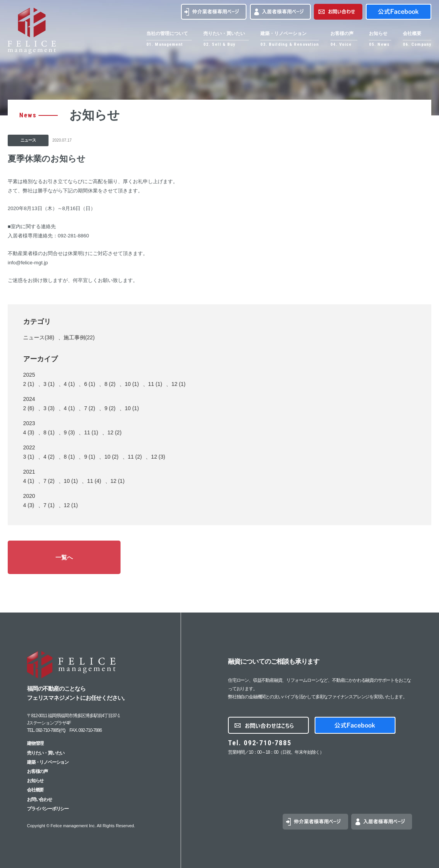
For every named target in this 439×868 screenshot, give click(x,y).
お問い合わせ (39, 800)
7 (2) (90, 408)
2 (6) (29, 408)
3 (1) (49, 384)
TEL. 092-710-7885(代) (46, 730)
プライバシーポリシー (48, 809)
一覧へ (64, 557)
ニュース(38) (39, 337)
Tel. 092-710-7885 (260, 743)
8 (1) (49, 432)
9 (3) (70, 432)
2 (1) (29, 384)
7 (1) (49, 505)
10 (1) (132, 384)
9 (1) (90, 457)
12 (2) (115, 432)
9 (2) (110, 408)
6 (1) (90, 384)
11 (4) (94, 481)
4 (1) (70, 384)
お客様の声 (37, 771)
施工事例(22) (79, 337)
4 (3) (29, 432)
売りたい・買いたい (46, 753)
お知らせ (35, 781)
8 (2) (110, 384)
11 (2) (135, 457)
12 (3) (158, 457)
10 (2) (111, 457)
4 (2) (49, 457)
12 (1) (178, 384)
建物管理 (35, 743)
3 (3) (49, 408)
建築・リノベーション (48, 762)
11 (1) (155, 384)
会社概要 (35, 790)
